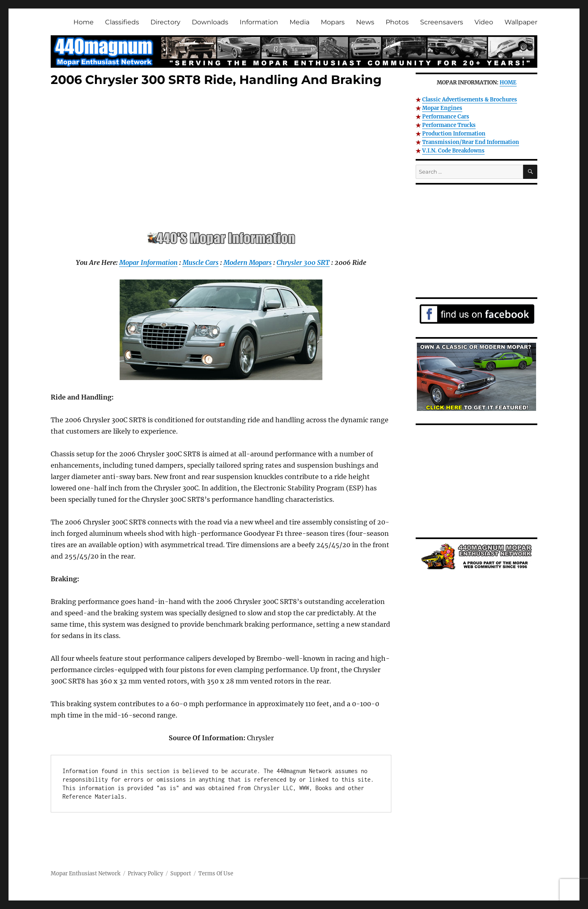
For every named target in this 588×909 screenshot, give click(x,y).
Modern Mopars (248, 262)
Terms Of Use (216, 874)
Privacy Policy (145, 874)
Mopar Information (148, 262)
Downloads (210, 22)
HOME (508, 83)
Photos (397, 22)
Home (84, 22)
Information (259, 22)
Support (181, 874)
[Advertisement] (223, 161)
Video (484, 22)
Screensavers (442, 22)
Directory (165, 22)
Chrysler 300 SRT (303, 262)
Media (299, 22)
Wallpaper (521, 22)
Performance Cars (446, 117)
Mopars (333, 22)
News (365, 22)
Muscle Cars (201, 262)
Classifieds (122, 22)
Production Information (454, 134)
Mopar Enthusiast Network (86, 874)
